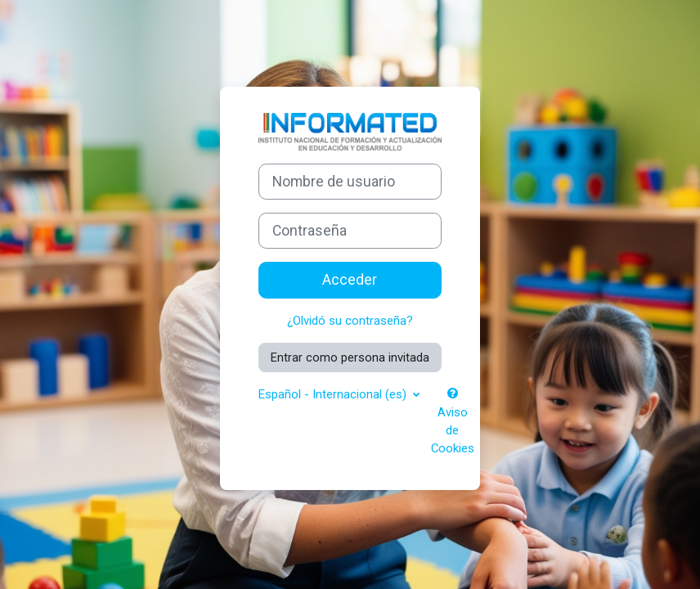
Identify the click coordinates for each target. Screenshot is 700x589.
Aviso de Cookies (453, 422)
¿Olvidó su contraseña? (350, 321)
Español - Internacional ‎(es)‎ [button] (334, 394)
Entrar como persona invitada (350, 357)
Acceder (350, 280)
